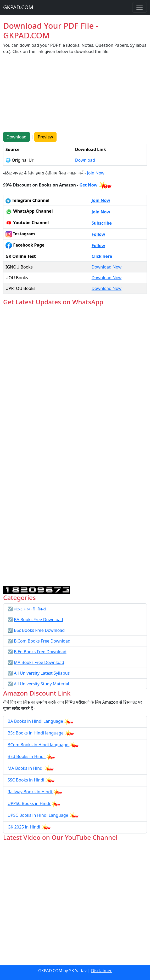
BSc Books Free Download (39, 630)
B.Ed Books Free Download (40, 652)
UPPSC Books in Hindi (29, 803)
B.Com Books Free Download (42, 641)
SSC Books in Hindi (26, 780)
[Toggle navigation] (140, 7)
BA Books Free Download (38, 620)
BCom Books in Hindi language (38, 745)
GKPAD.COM (18, 7)
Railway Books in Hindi (30, 792)
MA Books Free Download (39, 662)
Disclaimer (101, 971)
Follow (98, 234)
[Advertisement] (75, 95)
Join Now (96, 173)
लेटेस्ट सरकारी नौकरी (30, 609)
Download (16, 137)
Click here (102, 256)
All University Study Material (41, 684)
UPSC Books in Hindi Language (38, 815)
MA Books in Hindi (26, 768)
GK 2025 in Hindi (24, 827)
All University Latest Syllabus (42, 673)
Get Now (88, 185)
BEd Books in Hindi (27, 756)
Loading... (75, 446)
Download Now (107, 267)
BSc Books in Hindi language (36, 733)
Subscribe (102, 223)
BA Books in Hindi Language (36, 721)
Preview (45, 137)
